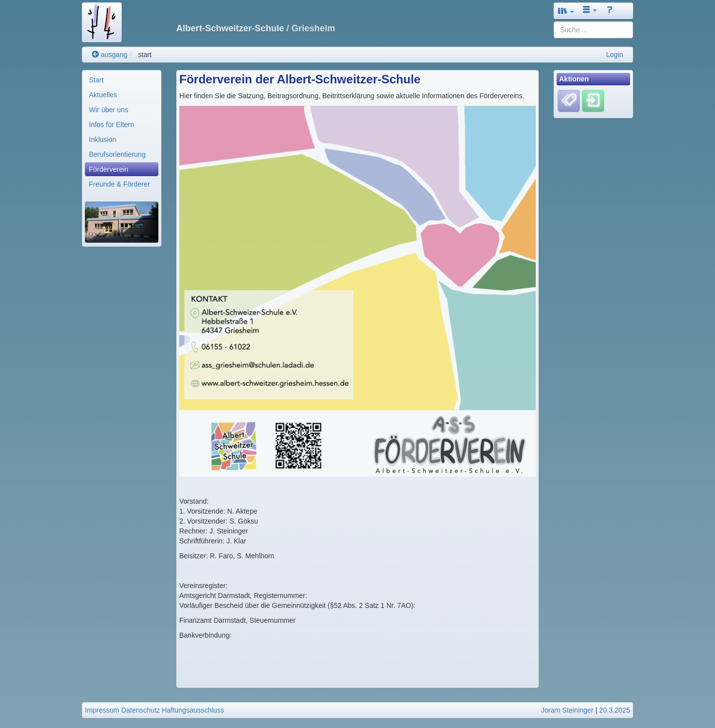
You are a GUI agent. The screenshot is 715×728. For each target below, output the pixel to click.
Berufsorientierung (117, 154)
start (145, 55)
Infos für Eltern (111, 125)
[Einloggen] (593, 101)
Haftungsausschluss (193, 710)
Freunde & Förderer (119, 184)
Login (615, 55)
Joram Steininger (567, 710)
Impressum (102, 710)
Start (96, 80)
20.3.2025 (615, 710)
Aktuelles (103, 95)
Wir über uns (108, 110)
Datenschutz (141, 710)
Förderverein (108, 169)
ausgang (110, 55)
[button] (566, 11)
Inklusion (103, 139)
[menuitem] (122, 80)
